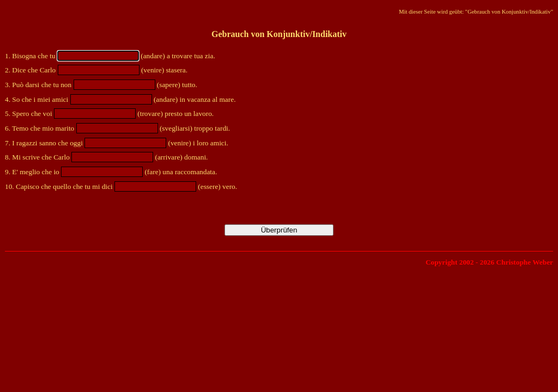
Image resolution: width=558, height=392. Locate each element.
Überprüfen (279, 230)
